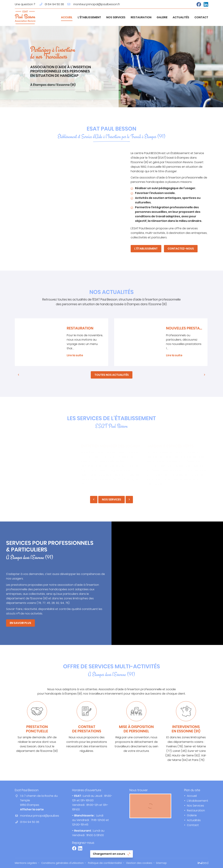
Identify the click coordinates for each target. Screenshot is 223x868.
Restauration (141, 17)
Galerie (162, 17)
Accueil (67, 17)
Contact (201, 17)
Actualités (181, 17)
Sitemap (161, 863)
